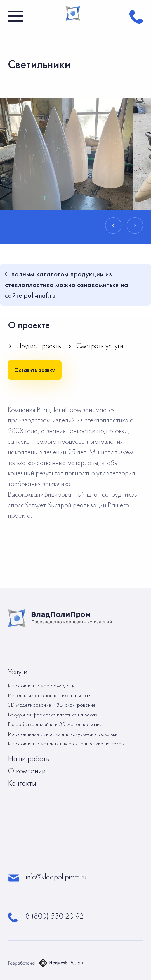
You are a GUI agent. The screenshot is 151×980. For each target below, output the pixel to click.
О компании (27, 771)
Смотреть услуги (100, 346)
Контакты (22, 783)
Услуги (18, 672)
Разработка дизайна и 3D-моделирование (55, 724)
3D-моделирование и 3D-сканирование (52, 705)
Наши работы (29, 759)
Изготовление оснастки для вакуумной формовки (63, 734)
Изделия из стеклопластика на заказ (49, 695)
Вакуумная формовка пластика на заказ (53, 715)
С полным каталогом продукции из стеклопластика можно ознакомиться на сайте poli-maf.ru (67, 285)
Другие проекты (39, 346)
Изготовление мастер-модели (41, 685)
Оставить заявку (35, 370)
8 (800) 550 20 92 (55, 916)
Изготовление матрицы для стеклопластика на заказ (66, 743)
